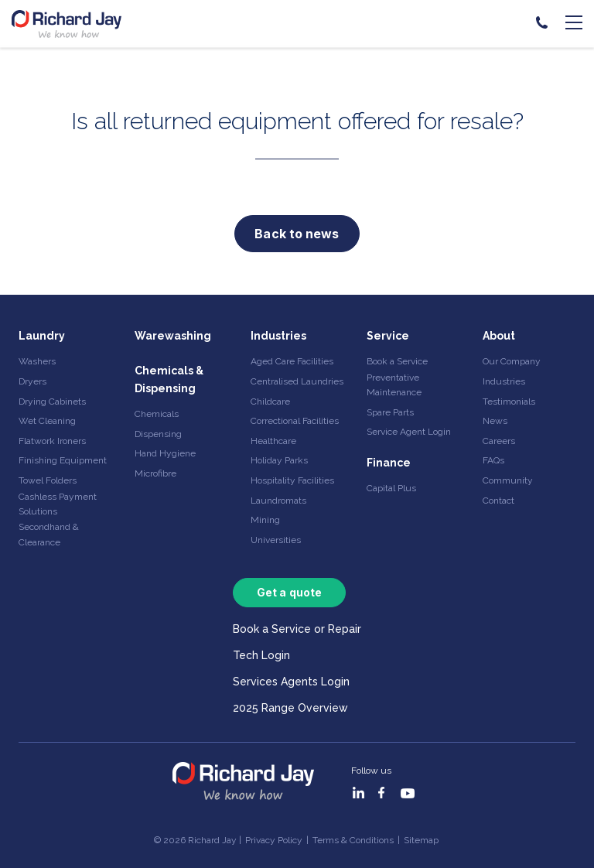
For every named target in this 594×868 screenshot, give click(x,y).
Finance (389, 463)
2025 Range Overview (290, 708)
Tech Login (261, 655)
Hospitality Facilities (292, 480)
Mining (265, 520)
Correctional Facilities (295, 421)
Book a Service (397, 361)
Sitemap (421, 840)
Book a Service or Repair (297, 629)
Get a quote (289, 592)
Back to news (297, 234)
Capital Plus (391, 488)
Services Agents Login (291, 682)
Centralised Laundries (297, 381)
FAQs (493, 460)
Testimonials (509, 402)
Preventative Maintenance (394, 385)
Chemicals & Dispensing (169, 379)
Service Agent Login (409, 432)
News (495, 421)
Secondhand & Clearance (49, 534)
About (499, 336)
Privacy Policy (274, 840)
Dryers (32, 381)
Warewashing (173, 336)
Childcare (270, 402)
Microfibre (155, 473)
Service (388, 336)
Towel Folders (48, 480)
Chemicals (157, 414)
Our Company (512, 361)
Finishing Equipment (63, 460)
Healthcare (273, 441)
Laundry (42, 336)
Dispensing (158, 434)
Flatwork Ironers (52, 441)
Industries (278, 336)
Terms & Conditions (353, 840)
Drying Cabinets (52, 402)
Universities (276, 540)
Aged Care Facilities (292, 361)
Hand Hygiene (165, 453)
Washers (37, 361)
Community (508, 480)
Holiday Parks (279, 460)
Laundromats (278, 501)
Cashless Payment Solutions (58, 504)
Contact (498, 501)
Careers (499, 441)
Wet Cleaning (47, 421)
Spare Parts (390, 412)
